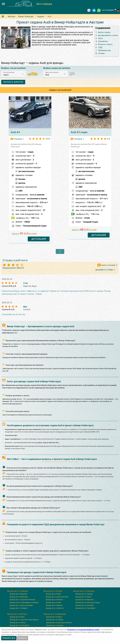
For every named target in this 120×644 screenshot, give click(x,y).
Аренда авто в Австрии (17, 614)
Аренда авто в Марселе (84, 600)
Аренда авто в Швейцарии (55, 614)
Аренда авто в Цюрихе (55, 625)
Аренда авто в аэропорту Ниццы (88, 603)
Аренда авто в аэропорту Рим (57, 597)
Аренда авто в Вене (17, 617)
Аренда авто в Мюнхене (19, 597)
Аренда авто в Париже (84, 594)
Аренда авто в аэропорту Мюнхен (22, 600)
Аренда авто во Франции (84, 591)
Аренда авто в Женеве (55, 620)
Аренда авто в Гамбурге (19, 608)
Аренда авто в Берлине (18, 594)
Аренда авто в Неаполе (55, 608)
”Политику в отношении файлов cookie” (83, 630)
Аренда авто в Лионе (83, 597)
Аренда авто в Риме (53, 594)
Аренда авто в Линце (18, 623)
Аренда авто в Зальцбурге (20, 625)
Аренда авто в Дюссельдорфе (21, 605)
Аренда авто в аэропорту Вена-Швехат (24, 620)
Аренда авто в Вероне (54, 605)
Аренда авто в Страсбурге (85, 608)
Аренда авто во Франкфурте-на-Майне (24, 603)
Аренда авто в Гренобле (85, 605)
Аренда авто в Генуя (53, 603)
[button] (13, 74)
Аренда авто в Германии (18, 591)
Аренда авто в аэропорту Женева (59, 623)
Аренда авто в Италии (53, 591)
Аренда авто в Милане (54, 600)
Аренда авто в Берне (54, 617)
